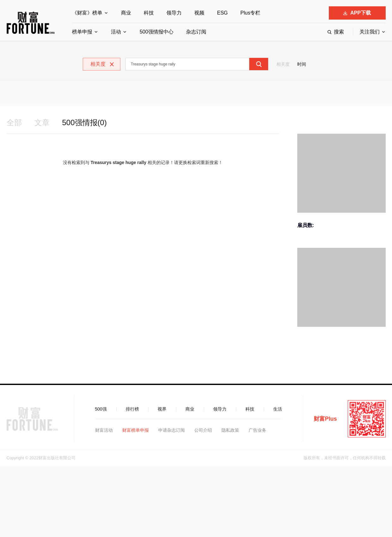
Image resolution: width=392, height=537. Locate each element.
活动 (116, 32)
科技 (149, 13)
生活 (278, 409)
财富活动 (104, 430)
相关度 (283, 64)
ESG (222, 13)
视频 (199, 13)
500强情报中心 (157, 32)
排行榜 (132, 409)
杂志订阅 (196, 32)
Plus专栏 (250, 13)
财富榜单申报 (136, 430)
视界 (162, 409)
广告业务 (257, 430)
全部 (14, 122)
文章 (42, 122)
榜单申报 (82, 32)
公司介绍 (203, 430)
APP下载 (357, 13)
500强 (101, 409)
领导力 (174, 13)
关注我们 (370, 32)
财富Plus (325, 419)
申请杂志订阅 (172, 430)
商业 (126, 13)
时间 (302, 64)
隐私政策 (230, 430)
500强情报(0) (84, 122)
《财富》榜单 (87, 13)
